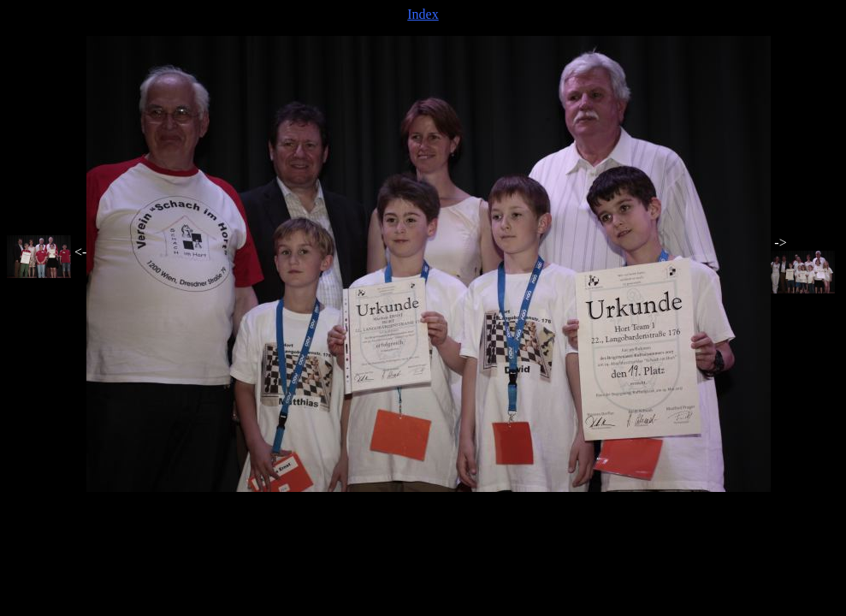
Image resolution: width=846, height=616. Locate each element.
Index (423, 14)
